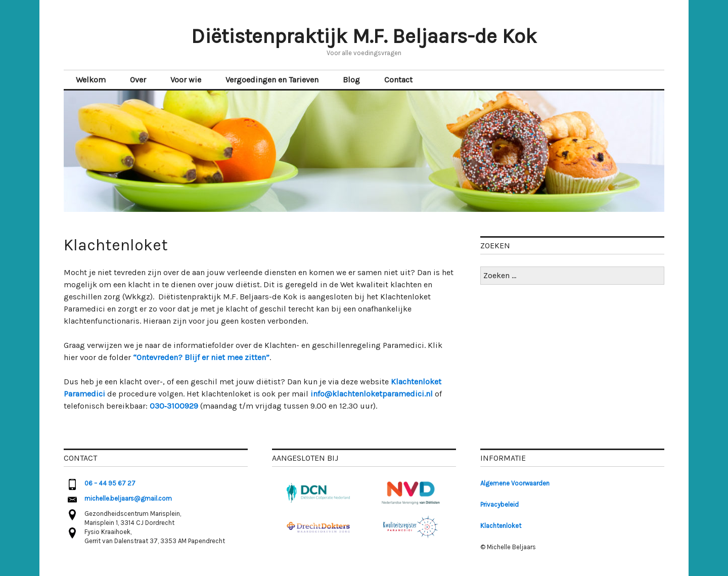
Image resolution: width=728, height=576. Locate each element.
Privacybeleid (499, 504)
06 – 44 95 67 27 (110, 483)
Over (138, 80)
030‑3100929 (174, 406)
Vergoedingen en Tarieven (272, 80)
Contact (398, 80)
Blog (351, 80)
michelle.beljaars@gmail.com (128, 498)
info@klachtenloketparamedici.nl (372, 394)
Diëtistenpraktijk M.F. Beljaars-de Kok (364, 36)
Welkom (91, 80)
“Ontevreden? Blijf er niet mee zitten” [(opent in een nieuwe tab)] (201, 357)
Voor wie (186, 80)
